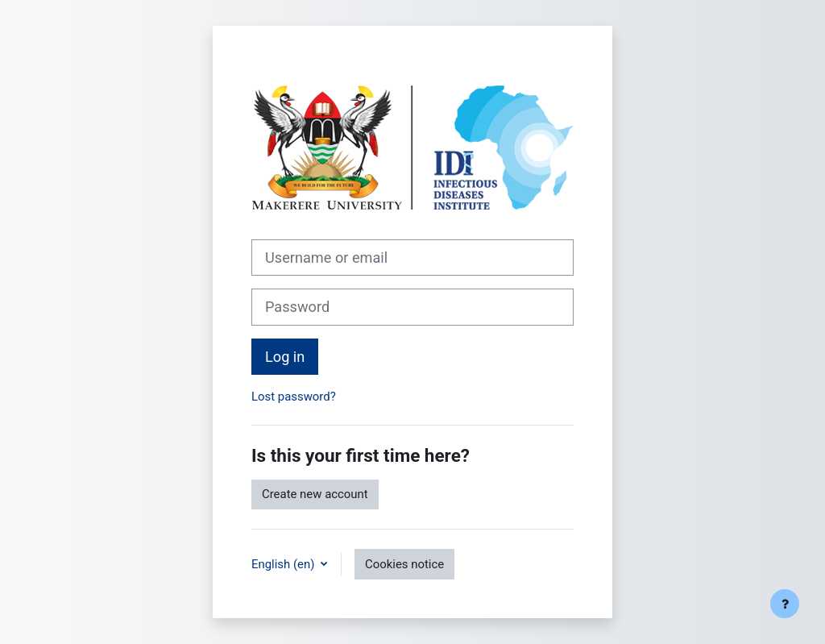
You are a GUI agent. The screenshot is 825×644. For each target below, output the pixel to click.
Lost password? (294, 397)
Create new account (315, 494)
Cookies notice (404, 564)
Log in (285, 357)
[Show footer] (785, 604)
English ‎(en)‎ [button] (284, 564)
